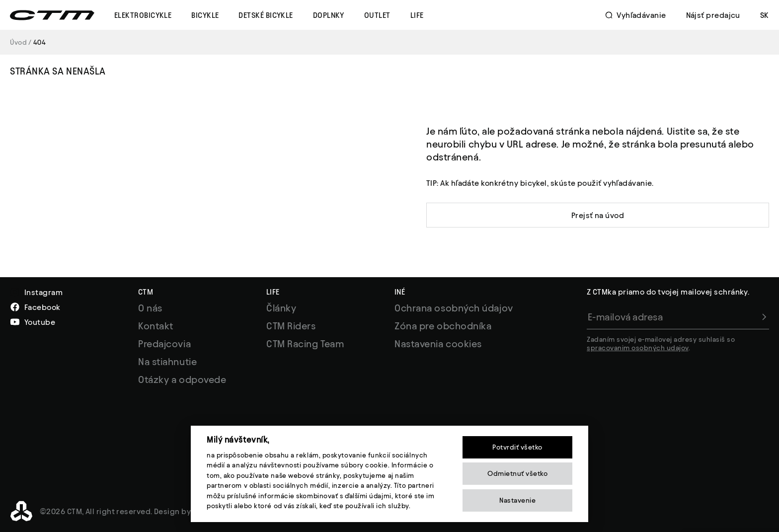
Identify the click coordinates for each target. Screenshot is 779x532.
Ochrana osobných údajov (454, 308)
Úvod (18, 42)
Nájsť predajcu (713, 15)
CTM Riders (291, 326)
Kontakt (156, 326)
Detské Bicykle (266, 15)
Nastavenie (517, 500)
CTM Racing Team (305, 344)
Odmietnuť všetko (517, 474)
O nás (150, 308)
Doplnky (329, 15)
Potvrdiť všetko (517, 447)
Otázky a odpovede (182, 380)
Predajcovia (164, 344)
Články (281, 308)
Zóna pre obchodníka (443, 326)
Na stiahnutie (167, 362)
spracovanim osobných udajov (638, 348)
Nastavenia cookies (438, 344)
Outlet (377, 15)
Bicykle (205, 15)
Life (417, 15)
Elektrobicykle (143, 15)
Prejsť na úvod (598, 215)
